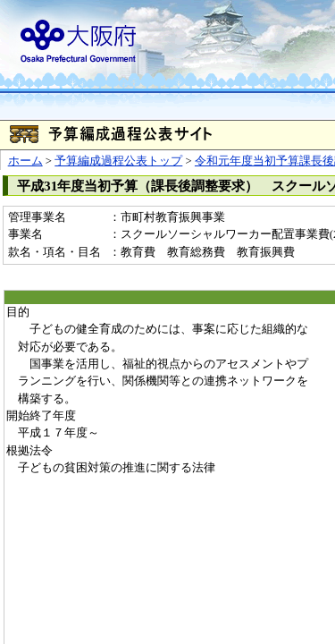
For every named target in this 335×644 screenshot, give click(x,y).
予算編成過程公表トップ (118, 161)
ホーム (25, 161)
